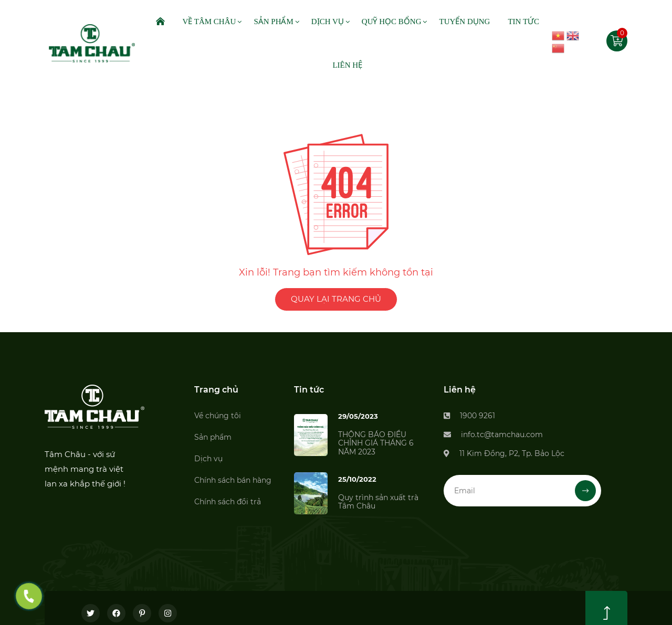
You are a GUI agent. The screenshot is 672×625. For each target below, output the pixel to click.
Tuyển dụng (464, 22)
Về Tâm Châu (209, 22)
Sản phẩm (213, 437)
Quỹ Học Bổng (392, 22)
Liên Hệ (347, 65)
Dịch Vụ (328, 22)
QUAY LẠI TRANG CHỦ (336, 299)
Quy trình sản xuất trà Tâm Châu (378, 502)
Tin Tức (523, 22)
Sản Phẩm (273, 22)
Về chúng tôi (218, 416)
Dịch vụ (208, 459)
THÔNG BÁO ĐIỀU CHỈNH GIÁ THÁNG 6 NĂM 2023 (376, 443)
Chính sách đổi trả (228, 502)
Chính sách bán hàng (233, 480)
